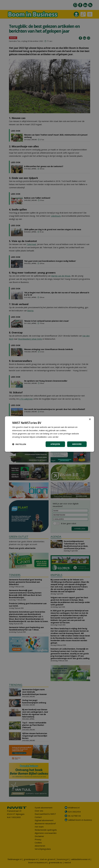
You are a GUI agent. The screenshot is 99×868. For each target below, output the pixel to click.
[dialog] (50, 434)
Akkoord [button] (77, 444)
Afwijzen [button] (55, 444)
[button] (19, 444)
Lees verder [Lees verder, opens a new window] (53, 437)
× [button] (90, 419)
